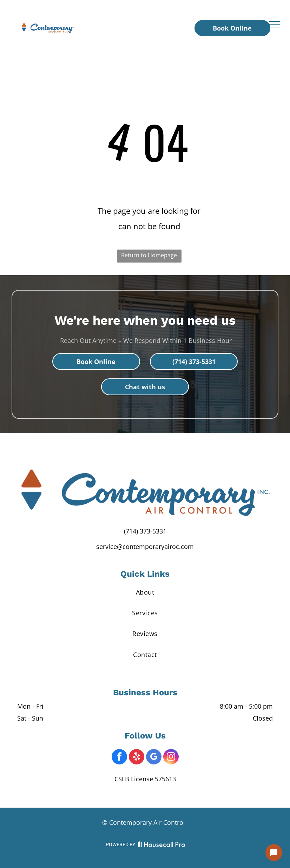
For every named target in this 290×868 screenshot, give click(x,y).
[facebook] (119, 758)
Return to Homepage (149, 255)
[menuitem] (145, 592)
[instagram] (171, 758)
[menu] (275, 24)
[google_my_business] (154, 758)
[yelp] (137, 758)
